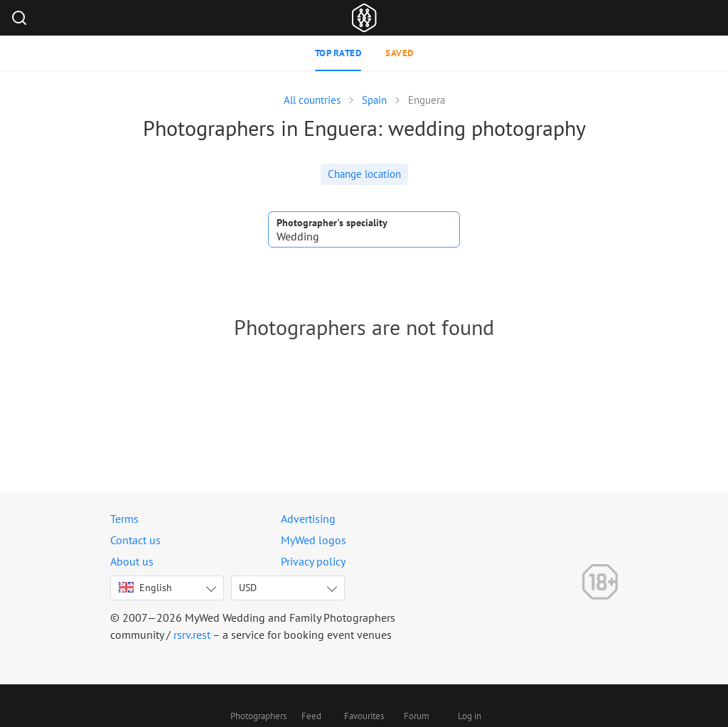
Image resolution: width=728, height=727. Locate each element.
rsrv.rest (192, 635)
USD (248, 588)
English (145, 588)
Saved (400, 53)
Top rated (338, 53)
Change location (364, 174)
